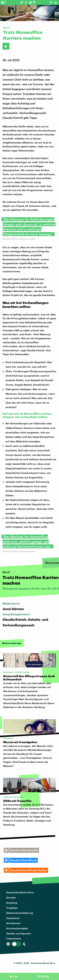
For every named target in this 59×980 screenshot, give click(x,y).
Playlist (45, 976)
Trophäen (12, 908)
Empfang (12, 903)
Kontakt (11, 897)
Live (15, 976)
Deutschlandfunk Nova (20, 892)
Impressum (13, 918)
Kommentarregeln (17, 928)
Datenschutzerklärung (20, 913)
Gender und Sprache (19, 933)
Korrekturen (13, 923)
